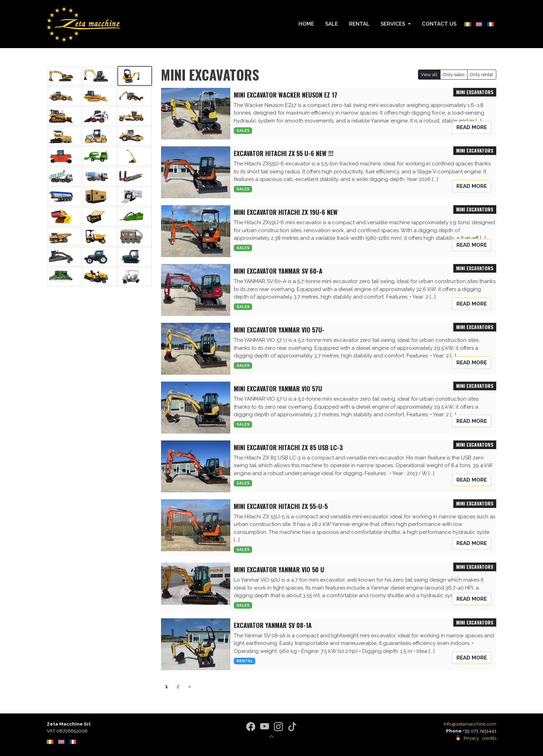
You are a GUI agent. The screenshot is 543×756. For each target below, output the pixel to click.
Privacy (471, 738)
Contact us (439, 24)
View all (429, 75)
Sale (332, 24)
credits (489, 738)
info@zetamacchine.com (470, 724)
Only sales (454, 75)
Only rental (482, 75)
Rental (359, 24)
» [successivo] (190, 686)
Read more (472, 127)
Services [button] (394, 24)
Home (306, 24)
